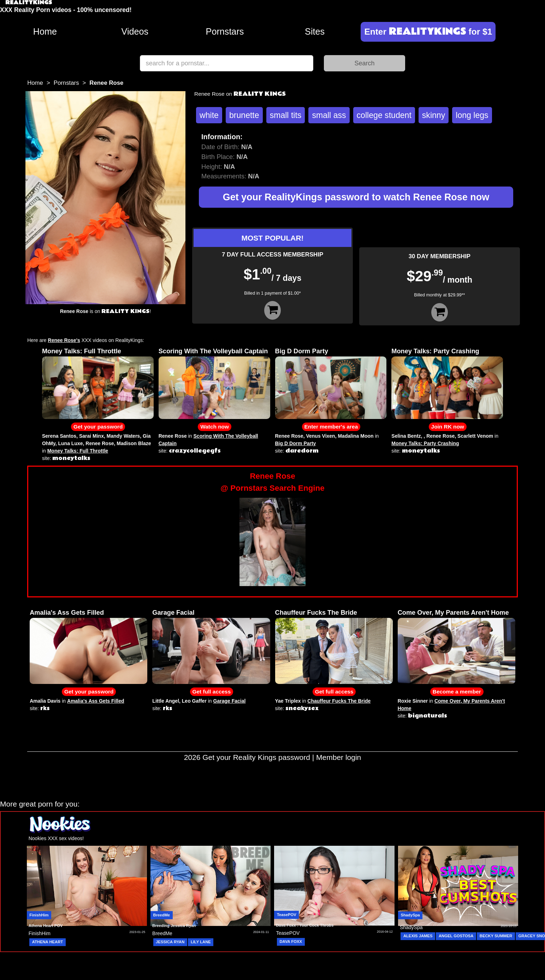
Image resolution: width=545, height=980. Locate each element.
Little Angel (166, 701)
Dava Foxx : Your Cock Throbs (305, 925)
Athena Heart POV (46, 926)
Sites (315, 31)
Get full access (212, 692)
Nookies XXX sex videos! (56, 838)
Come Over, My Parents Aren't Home (453, 613)
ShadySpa (410, 915)
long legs (472, 115)
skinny (434, 115)
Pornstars (225, 31)
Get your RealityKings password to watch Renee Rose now (356, 197)
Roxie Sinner (413, 701)
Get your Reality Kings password (256, 757)
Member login (339, 757)
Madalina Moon (356, 436)
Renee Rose (100, 443)
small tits (286, 115)
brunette (244, 115)
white (209, 115)
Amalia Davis (45, 701)
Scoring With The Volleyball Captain (213, 351)
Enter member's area (331, 427)
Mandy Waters (123, 436)
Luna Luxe (71, 443)
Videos (135, 31)
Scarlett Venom (475, 436)
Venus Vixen (320, 436)
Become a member (457, 692)
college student (384, 115)
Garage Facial (173, 613)
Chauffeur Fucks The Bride (316, 613)
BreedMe (162, 915)
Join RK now (448, 427)
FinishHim (39, 915)
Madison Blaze (134, 443)
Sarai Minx (91, 436)
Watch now (215, 427)
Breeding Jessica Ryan (174, 926)
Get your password (98, 427)
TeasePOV (287, 915)
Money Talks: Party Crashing (435, 351)
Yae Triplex (288, 701)
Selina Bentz (406, 436)
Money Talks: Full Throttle (82, 351)
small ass (329, 115)
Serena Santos (59, 436)
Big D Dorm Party (302, 351)
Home (45, 31)
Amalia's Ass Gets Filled (67, 613)
